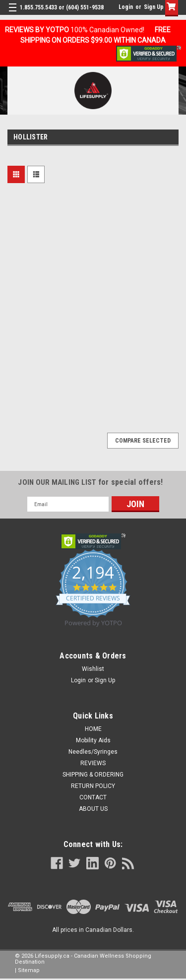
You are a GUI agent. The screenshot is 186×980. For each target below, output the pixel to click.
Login (126, 7)
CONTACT (93, 797)
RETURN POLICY (93, 786)
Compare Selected (143, 441)
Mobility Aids (93, 740)
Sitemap (29, 970)
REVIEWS (93, 763)
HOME (93, 729)
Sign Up (154, 7)
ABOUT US (93, 809)
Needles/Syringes (93, 752)
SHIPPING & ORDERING (93, 775)
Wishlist (93, 669)
